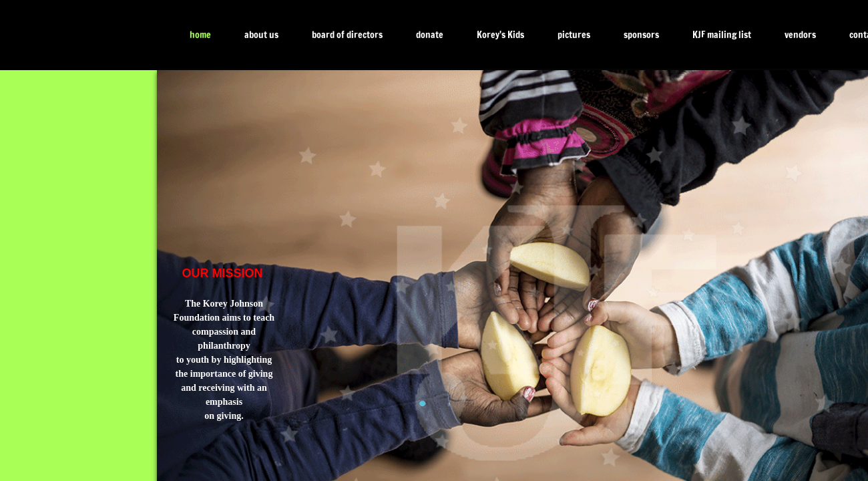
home (200, 35)
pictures (574, 35)
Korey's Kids (500, 35)
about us (261, 35)
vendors (800, 35)
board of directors (347, 35)
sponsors (641, 35)
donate (430, 35)
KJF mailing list (722, 35)
